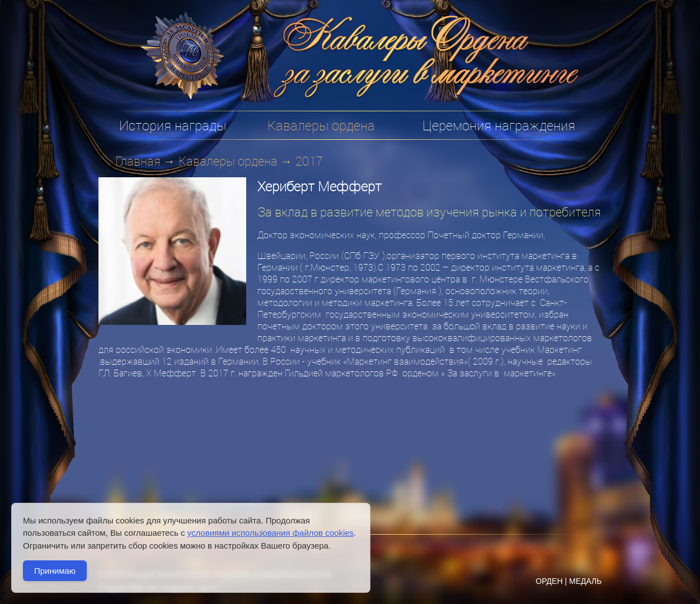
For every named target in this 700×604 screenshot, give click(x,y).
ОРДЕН (549, 581)
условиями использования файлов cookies (271, 533)
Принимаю (55, 571)
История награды (173, 125)
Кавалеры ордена (228, 161)
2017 (309, 161)
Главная (138, 161)
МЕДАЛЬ (586, 581)
